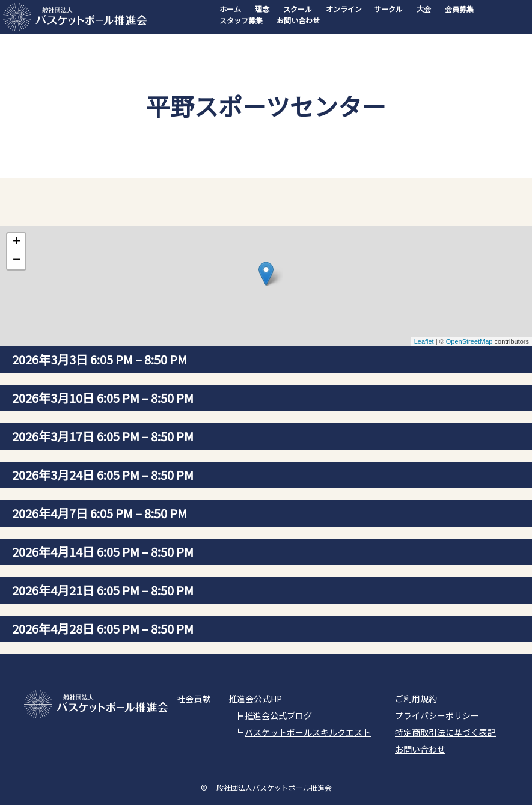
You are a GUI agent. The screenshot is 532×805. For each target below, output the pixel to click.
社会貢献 (194, 699)
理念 (262, 9)
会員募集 (459, 9)
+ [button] (17, 242)
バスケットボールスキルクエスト (308, 732)
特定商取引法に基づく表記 (445, 732)
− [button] (17, 260)
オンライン (344, 9)
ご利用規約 (416, 699)
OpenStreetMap (469, 341)
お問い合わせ (298, 20)
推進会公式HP (255, 699)
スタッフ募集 (241, 20)
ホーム (230, 9)
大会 (424, 9)
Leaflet (424, 341)
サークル (388, 9)
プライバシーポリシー (437, 715)
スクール (298, 9)
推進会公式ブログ (278, 715)
